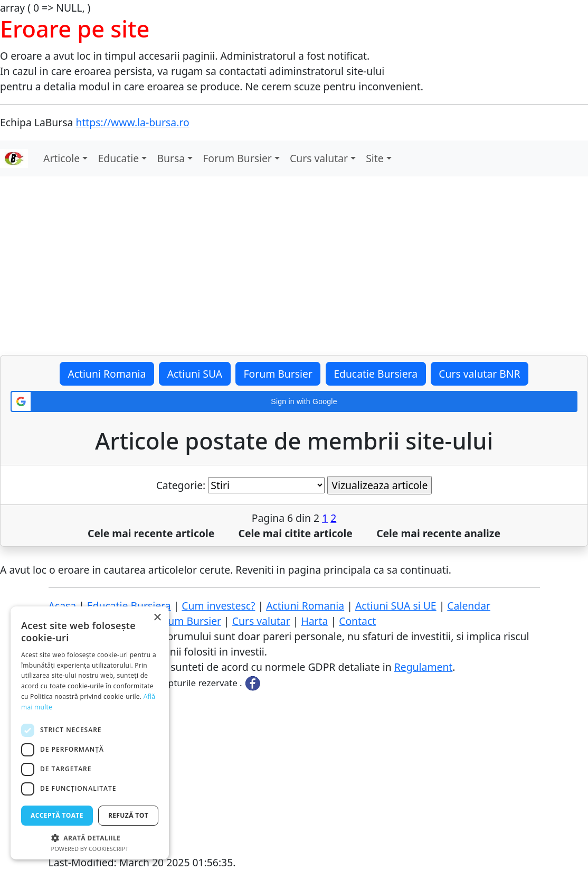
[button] (294, 401)
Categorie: (181, 485)
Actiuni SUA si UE (396, 606)
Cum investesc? (218, 606)
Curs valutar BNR (479, 374)
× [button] (157, 618)
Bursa (171, 158)
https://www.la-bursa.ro (132, 122)
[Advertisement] (294, 266)
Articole (61, 158)
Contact (357, 621)
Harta (314, 621)
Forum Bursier (237, 158)
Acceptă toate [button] (57, 815)
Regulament (424, 667)
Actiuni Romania (107, 374)
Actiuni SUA (195, 374)
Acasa (63, 606)
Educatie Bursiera (376, 374)
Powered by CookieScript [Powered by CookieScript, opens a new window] (90, 849)
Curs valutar (319, 158)
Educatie (119, 158)
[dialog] (90, 733)
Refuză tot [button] (128, 815)
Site (375, 158)
